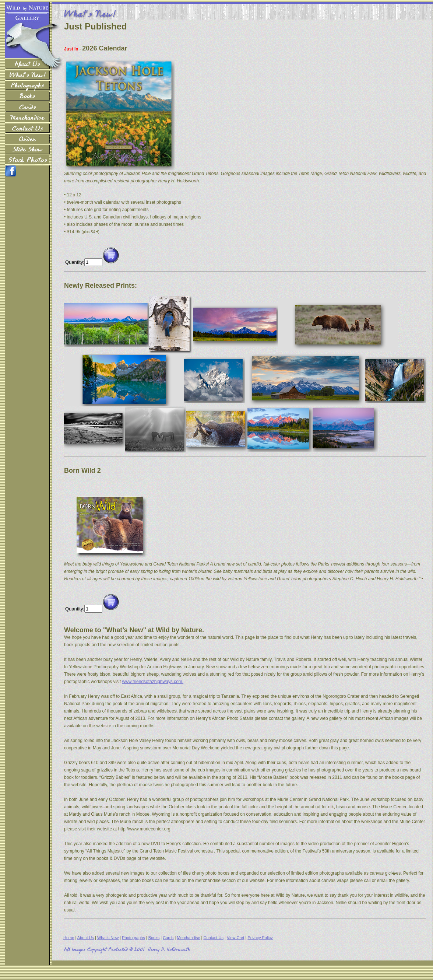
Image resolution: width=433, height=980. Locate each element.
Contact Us (214, 938)
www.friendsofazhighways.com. (153, 682)
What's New (108, 938)
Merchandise (189, 938)
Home (69, 938)
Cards (168, 938)
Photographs (133, 938)
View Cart (235, 938)
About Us (86, 938)
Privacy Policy (260, 938)
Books (154, 938)
